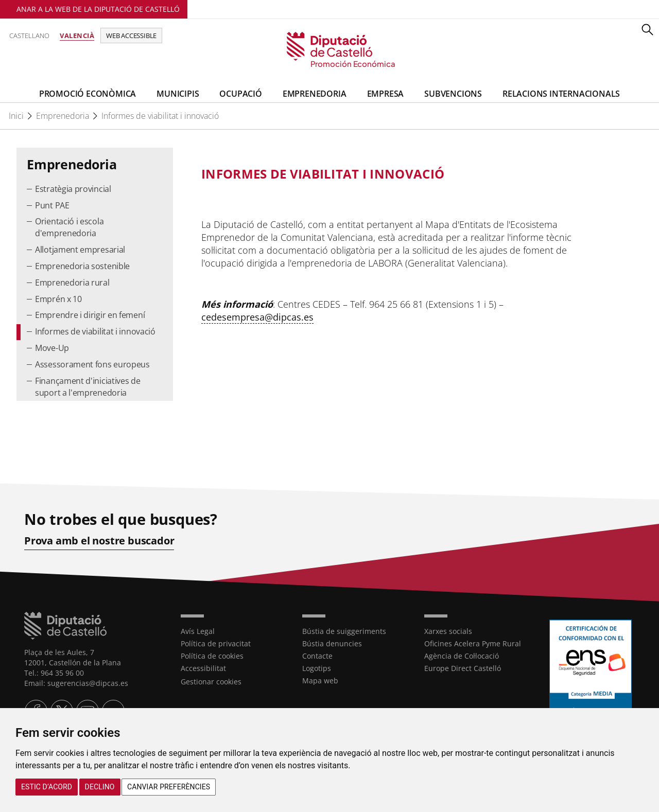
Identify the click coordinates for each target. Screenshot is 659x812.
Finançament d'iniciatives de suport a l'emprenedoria (88, 387)
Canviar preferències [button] (169, 787)
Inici (16, 116)
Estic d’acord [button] (47, 787)
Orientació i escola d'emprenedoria (69, 227)
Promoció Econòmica (88, 94)
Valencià (77, 36)
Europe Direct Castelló (463, 668)
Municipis (178, 94)
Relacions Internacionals (561, 94)
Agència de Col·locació (462, 656)
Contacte (317, 656)
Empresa (386, 94)
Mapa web (320, 681)
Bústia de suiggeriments (344, 631)
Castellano (29, 36)
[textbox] (383, 174)
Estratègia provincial (73, 189)
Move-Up (52, 348)
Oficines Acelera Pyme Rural (473, 643)
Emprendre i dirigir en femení (90, 315)
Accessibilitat (203, 668)
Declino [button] (100, 787)
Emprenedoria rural (72, 283)
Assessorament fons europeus (92, 364)
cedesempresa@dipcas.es (257, 317)
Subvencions (453, 94)
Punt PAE (52, 205)
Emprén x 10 (58, 299)
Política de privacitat (216, 643)
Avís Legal (198, 631)
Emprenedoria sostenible (82, 266)
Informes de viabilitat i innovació (160, 116)
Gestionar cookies (211, 682)
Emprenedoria (315, 94)
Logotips (317, 668)
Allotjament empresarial (80, 250)
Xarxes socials (448, 631)
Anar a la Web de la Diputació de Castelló (98, 9)
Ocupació (240, 94)
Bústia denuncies (332, 643)
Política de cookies (212, 656)
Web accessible (131, 36)
